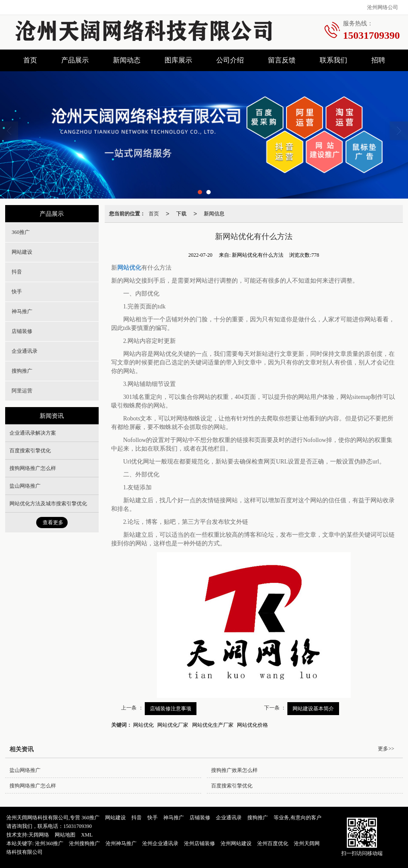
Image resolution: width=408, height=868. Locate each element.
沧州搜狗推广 (84, 843)
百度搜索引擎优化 (30, 451)
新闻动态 (127, 60)
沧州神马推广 (121, 843)
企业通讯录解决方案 (33, 433)
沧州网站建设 (236, 843)
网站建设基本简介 (313, 709)
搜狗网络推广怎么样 (33, 468)
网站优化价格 (252, 725)
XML (87, 835)
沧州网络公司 (383, 7)
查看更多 (53, 523)
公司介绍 (230, 60)
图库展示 (178, 60)
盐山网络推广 (25, 486)
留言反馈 (282, 60)
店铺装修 (22, 331)
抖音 (17, 272)
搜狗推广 (22, 371)
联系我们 (333, 60)
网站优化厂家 (173, 725)
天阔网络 (39, 835)
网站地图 (65, 835)
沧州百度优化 (273, 843)
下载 (181, 214)
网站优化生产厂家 (213, 725)
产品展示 (75, 60)
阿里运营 (22, 391)
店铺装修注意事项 (171, 709)
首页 (30, 60)
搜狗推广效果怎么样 (234, 770)
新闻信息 (214, 214)
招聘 (378, 60)
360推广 (21, 232)
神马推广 (22, 311)
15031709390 (78, 826)
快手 (17, 292)
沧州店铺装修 (199, 843)
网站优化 (143, 725)
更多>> (386, 749)
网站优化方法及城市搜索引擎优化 (48, 504)
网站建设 (22, 252)
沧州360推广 (49, 843)
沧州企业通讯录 (160, 843)
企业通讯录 (25, 351)
